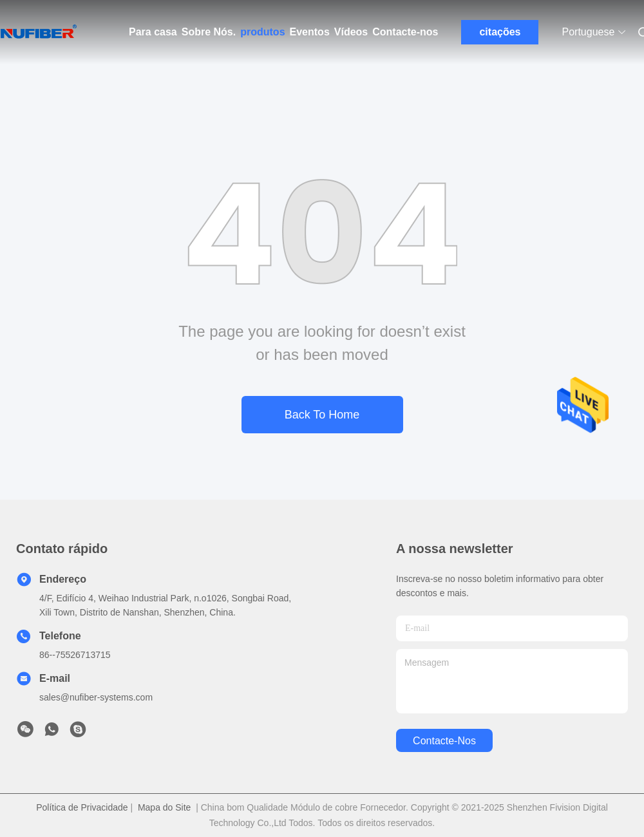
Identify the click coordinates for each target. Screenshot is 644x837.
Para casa (153, 32)
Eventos (310, 32)
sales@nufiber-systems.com (96, 697)
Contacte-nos (405, 32)
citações (500, 32)
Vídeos (351, 32)
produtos (262, 32)
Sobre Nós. (209, 32)
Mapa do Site (165, 807)
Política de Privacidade (82, 807)
